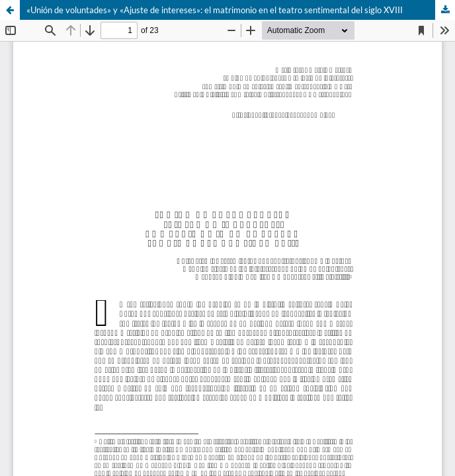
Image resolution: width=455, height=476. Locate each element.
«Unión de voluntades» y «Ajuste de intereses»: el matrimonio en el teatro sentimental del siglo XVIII (215, 10)
